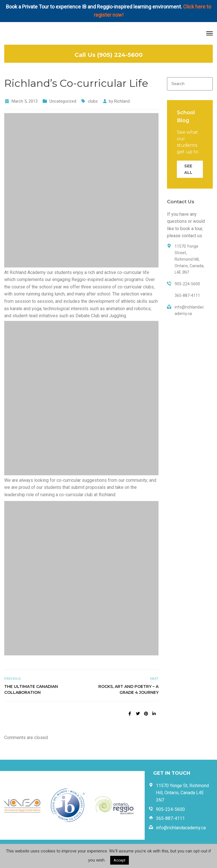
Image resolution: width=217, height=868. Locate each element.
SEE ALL (188, 169)
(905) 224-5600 (120, 55)
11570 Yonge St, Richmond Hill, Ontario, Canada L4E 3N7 (182, 793)
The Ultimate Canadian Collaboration (31, 689)
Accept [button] (120, 860)
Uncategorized (63, 101)
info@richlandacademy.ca (181, 828)
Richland (122, 101)
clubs (93, 101)
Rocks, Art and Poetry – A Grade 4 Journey (128, 689)
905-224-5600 (170, 809)
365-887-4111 (170, 818)
